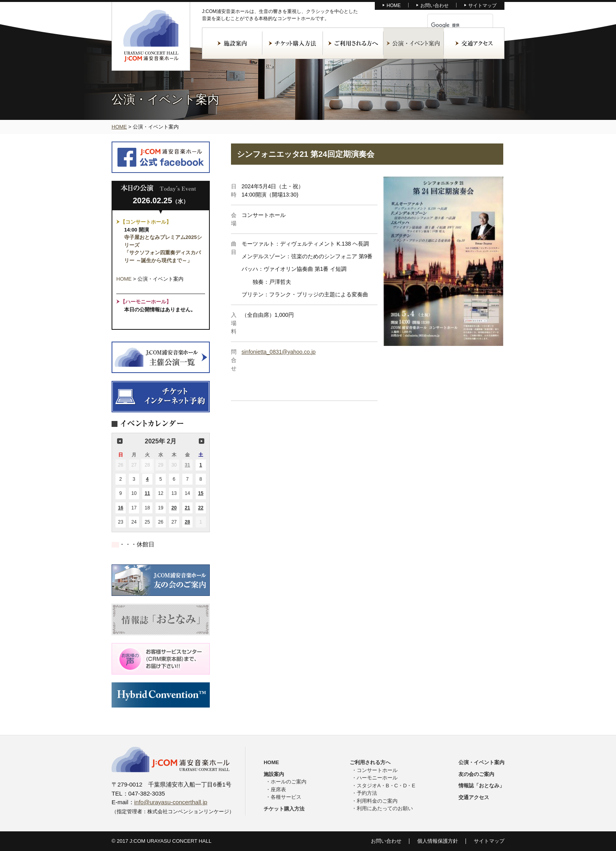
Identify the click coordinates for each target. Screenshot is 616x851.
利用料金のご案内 (377, 801)
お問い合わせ (434, 6)
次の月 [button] (202, 441)
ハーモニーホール (377, 778)
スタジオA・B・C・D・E (386, 786)
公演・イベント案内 (414, 43)
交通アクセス (474, 43)
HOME (394, 6)
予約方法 (367, 793)
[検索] (451, 25)
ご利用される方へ (353, 43)
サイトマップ (482, 6)
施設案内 (232, 43)
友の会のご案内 (476, 774)
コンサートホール (377, 770)
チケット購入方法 (293, 43)
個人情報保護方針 (438, 841)
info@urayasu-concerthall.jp (171, 802)
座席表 (278, 789)
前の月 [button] (120, 441)
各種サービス (286, 797)
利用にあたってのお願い (385, 808)
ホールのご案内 (289, 782)
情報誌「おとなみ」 (481, 786)
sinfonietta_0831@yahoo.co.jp (279, 352)
